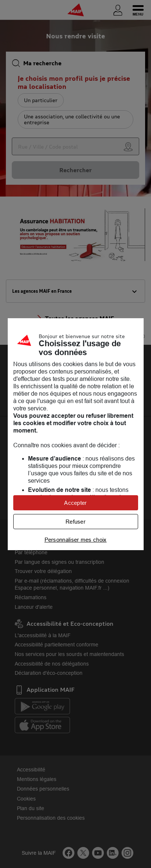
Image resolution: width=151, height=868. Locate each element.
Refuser (75, 522)
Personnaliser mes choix (76, 540)
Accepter (75, 503)
